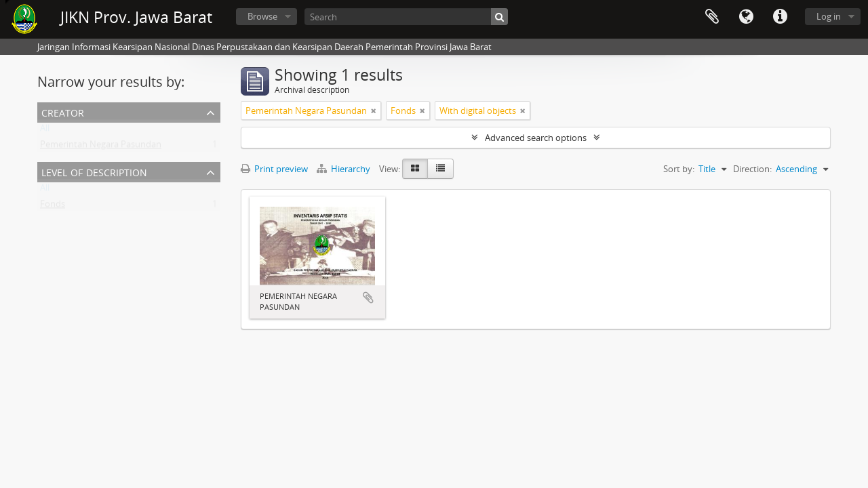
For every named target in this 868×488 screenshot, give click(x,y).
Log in (829, 16)
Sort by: (679, 169)
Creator (63, 111)
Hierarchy (344, 169)
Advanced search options (536, 138)
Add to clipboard (368, 298)
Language (746, 17)
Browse (262, 16)
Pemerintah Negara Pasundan (101, 147)
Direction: (752, 169)
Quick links (780, 17)
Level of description (94, 171)
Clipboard (712, 17)
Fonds (53, 207)
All (45, 131)
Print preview (274, 169)
